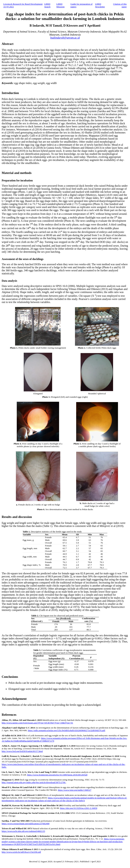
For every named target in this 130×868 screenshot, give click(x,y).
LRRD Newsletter (100, 5)
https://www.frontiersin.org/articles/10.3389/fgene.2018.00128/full (57, 775)
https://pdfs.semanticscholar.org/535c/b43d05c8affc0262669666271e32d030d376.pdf (67, 730)
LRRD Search (47, 5)
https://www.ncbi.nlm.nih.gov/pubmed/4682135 (23, 831)
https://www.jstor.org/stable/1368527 (75, 790)
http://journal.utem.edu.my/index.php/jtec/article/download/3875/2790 (34, 782)
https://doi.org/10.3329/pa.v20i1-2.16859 (79, 808)
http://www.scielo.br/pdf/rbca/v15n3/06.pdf (21, 852)
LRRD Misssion (60, 5)
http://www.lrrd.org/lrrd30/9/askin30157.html (22, 751)
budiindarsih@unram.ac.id (65, 38)
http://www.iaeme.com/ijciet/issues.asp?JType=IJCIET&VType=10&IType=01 (37, 723)
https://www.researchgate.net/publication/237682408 (26, 824)
